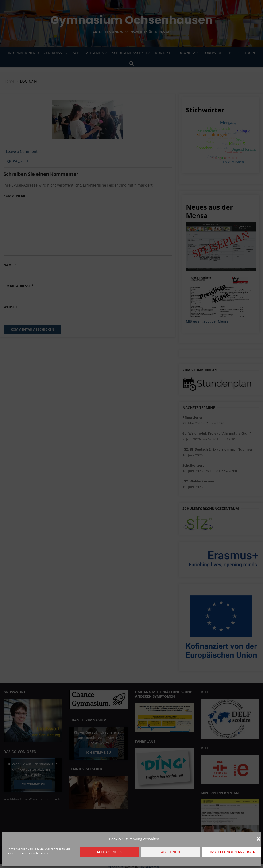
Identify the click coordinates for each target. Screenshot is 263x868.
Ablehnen (171, 852)
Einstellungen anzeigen (231, 852)
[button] (259, 839)
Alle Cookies (109, 852)
